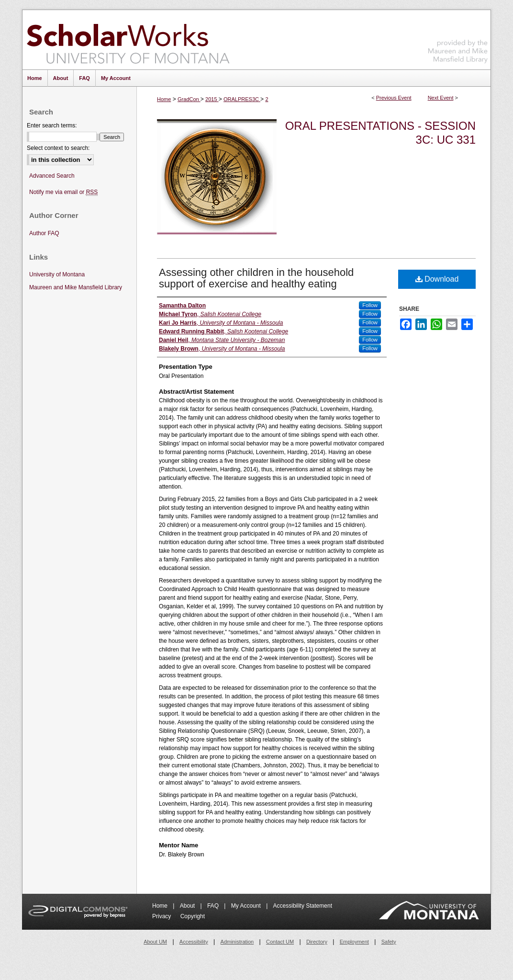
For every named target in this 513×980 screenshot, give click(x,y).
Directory (317, 942)
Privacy (162, 916)
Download (437, 279)
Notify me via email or (63, 192)
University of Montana (57, 274)
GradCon (189, 99)
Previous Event (394, 98)
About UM (155, 942)
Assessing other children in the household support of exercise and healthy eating (256, 278)
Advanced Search (52, 176)
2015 (212, 99)
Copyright (193, 916)
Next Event (441, 98)
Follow (370, 305)
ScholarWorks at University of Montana (128, 40)
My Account (247, 906)
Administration (237, 942)
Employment (354, 942)
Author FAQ (44, 233)
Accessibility (194, 942)
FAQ (214, 906)
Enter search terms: (52, 125)
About (188, 906)
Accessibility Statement (303, 906)
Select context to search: (58, 148)
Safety (389, 942)
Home (164, 99)
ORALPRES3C (242, 99)
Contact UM (280, 942)
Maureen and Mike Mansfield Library (458, 38)
